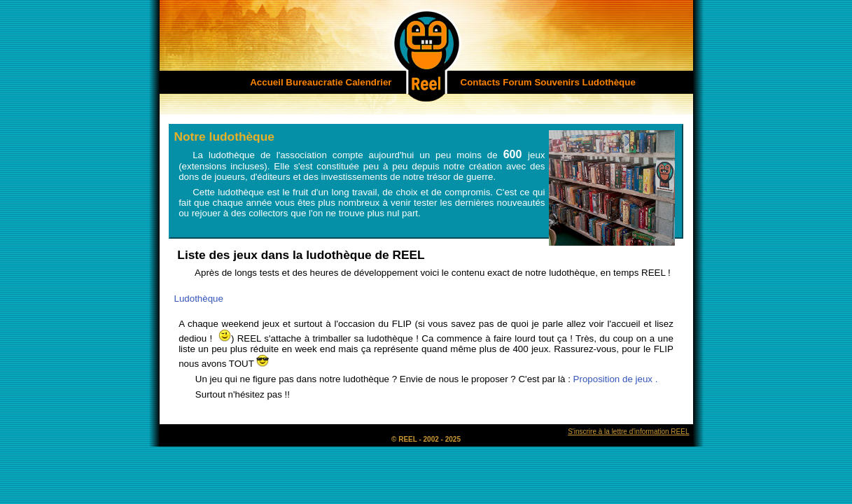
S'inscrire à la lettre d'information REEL (628, 432)
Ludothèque (609, 82)
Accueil (266, 82)
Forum (517, 82)
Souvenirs (557, 82)
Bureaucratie (314, 82)
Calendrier (369, 82)
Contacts (481, 82)
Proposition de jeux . (616, 379)
